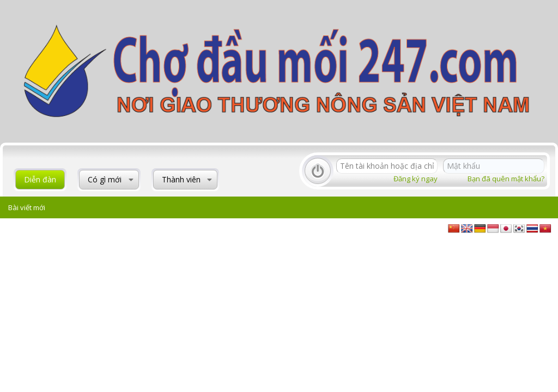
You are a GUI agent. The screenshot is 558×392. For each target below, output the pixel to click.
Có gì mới (105, 179)
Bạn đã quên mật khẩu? (506, 179)
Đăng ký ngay (416, 179)
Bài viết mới (27, 207)
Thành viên (181, 179)
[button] (131, 180)
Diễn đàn (40, 179)
